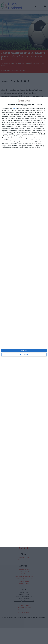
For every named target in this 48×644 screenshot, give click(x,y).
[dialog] (24, 322)
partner (15, 109)
